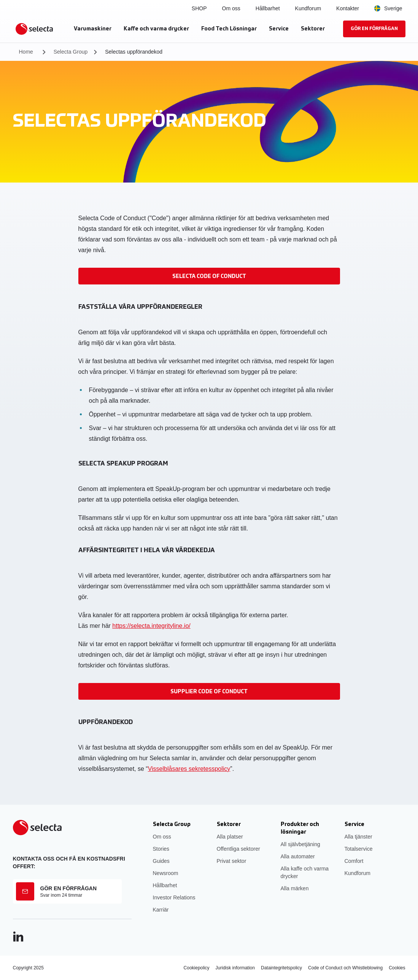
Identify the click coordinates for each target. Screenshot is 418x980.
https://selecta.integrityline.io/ (151, 626)
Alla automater (298, 856)
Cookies (397, 968)
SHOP (199, 8)
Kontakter (348, 8)
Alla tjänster (358, 837)
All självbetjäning (300, 844)
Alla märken (295, 888)
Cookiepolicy (197, 968)
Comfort (354, 861)
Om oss (162, 837)
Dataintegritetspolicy (281, 968)
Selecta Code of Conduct (209, 276)
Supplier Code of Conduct (209, 692)
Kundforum (308, 8)
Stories (161, 849)
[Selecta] (34, 29)
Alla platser (230, 837)
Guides (161, 861)
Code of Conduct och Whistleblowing (345, 968)
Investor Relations (174, 897)
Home (26, 52)
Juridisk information (235, 968)
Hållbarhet (268, 8)
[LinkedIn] (18, 937)
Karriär (161, 910)
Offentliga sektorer (238, 849)
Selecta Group (71, 52)
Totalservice (359, 849)
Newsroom (166, 873)
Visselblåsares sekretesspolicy (189, 769)
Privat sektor (232, 861)
